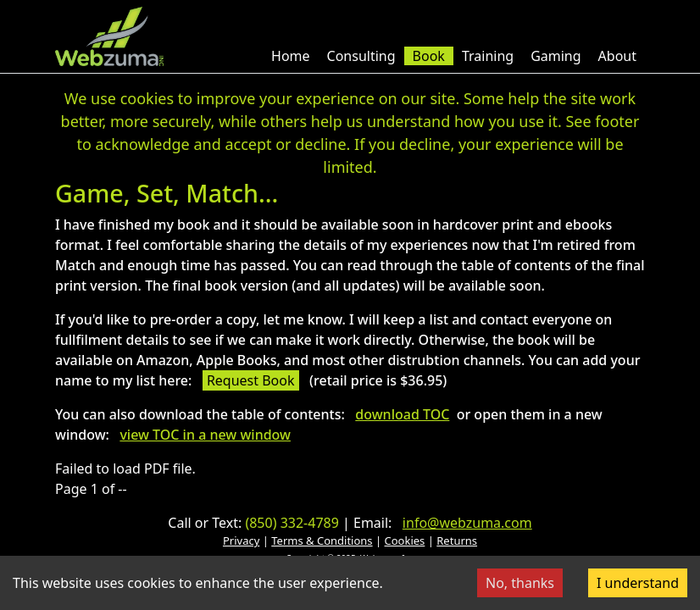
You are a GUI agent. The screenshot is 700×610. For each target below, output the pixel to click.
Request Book (251, 380)
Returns (457, 541)
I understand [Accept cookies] (638, 583)
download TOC (402, 414)
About (617, 56)
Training (488, 56)
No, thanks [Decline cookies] (520, 583)
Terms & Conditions (322, 541)
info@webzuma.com (467, 523)
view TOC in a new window (205, 435)
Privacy (241, 541)
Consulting (361, 56)
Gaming (556, 56)
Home (291, 56)
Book (429, 56)
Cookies (405, 541)
